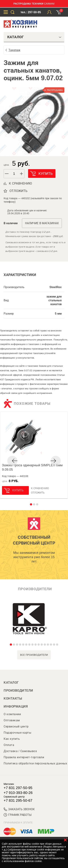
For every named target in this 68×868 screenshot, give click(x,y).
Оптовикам (12, 720)
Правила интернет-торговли (24, 757)
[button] (22, 174)
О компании (12, 714)
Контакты (13, 698)
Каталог (11, 683)
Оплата (9, 745)
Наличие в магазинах (42, 223)
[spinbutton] (14, 174)
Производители (18, 691)
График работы (18, 815)
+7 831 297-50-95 (18, 788)
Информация (16, 706)
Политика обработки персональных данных (35, 763)
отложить (18, 191)
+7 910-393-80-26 (18, 793)
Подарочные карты (17, 733)
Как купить (12, 739)
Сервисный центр (16, 726)
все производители (34, 655)
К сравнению (40, 488)
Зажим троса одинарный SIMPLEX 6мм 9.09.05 (32, 467)
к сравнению (20, 183)
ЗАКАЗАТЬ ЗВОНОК (19, 809)
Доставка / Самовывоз (20, 751)
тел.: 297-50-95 (31, 12)
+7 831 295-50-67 (18, 800)
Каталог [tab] (34, 37)
